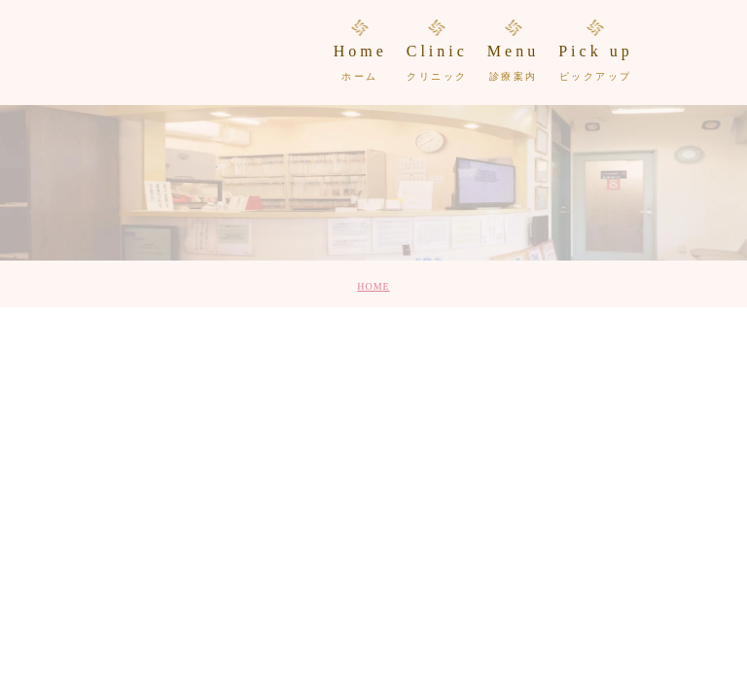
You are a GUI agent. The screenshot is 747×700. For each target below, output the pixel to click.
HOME (373, 286)
